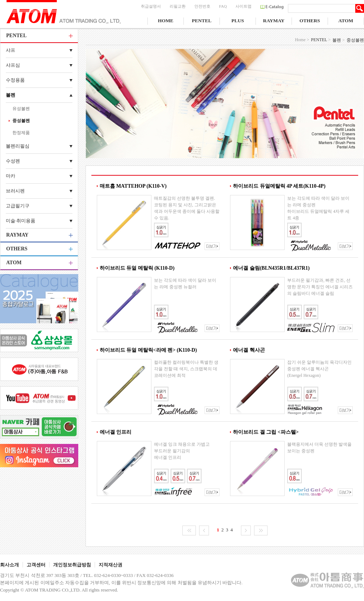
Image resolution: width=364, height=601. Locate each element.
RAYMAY (274, 21)
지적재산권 (110, 565)
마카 (11, 176)
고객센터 (36, 565)
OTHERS (310, 21)
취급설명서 (151, 6)
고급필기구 (18, 206)
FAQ (223, 6)
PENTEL (202, 21)
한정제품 (21, 133)
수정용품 (15, 80)
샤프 (11, 50)
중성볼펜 (21, 121)
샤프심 (13, 65)
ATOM (346, 21)
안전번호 (202, 6)
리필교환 (178, 6)
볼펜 (11, 95)
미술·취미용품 (21, 221)
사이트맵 (244, 6)
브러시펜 (15, 191)
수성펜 (13, 161)
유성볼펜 (21, 109)
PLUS (238, 21)
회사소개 (9, 565)
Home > (302, 40)
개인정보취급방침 (72, 565)
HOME (166, 21)
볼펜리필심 (18, 146)
